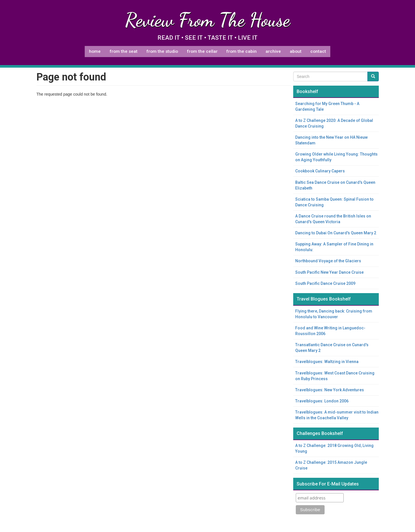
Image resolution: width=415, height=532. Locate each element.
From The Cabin (241, 51)
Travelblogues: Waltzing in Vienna (327, 362)
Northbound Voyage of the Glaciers (328, 261)
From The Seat (124, 51)
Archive (273, 51)
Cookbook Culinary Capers (320, 171)
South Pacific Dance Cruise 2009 (325, 283)
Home (95, 51)
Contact (318, 51)
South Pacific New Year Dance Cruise (329, 272)
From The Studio (162, 51)
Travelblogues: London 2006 (322, 401)
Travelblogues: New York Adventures (330, 390)
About (296, 51)
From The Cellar (202, 51)
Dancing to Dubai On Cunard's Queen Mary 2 (336, 233)
